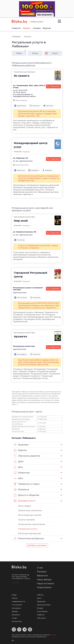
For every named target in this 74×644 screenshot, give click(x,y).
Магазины (21, 490)
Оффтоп (41, 615)
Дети (19, 462)
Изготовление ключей (30, 515)
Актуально (16, 608)
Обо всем (41, 618)
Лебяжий (16, 37)
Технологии (17, 621)
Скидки (37, 28)
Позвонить (55, 86)
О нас (40, 568)
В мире (40, 608)
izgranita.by (20, 106)
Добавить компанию (37, 545)
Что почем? (17, 605)
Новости (16, 28)
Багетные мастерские (30, 533)
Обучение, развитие (27, 456)
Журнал (47, 28)
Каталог (27, 28)
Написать (35, 106)
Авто (18, 478)
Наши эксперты (46, 584)
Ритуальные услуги (28, 529)
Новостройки (44, 587)
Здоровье (21, 445)
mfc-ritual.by (20, 298)
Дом (18, 467)
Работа (40, 595)
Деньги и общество (27, 495)
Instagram (34, 170)
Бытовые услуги (25, 501)
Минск (15, 598)
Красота (20, 450)
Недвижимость (18, 601)
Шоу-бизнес (42, 611)
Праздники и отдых (27, 484)
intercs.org (19, 170)
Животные (22, 473)
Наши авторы (44, 580)
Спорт (15, 618)
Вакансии (42, 576)
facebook (47, 170)
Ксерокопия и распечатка (32, 524)
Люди (14, 595)
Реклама (42, 572)
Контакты (15, 582)
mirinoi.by (19, 240)
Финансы (16, 615)
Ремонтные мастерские (29, 539)
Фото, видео (25, 506)
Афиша (15, 611)
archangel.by (20, 354)
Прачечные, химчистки (30, 510)
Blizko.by (53, 635)
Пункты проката (26, 520)
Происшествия (44, 605)
